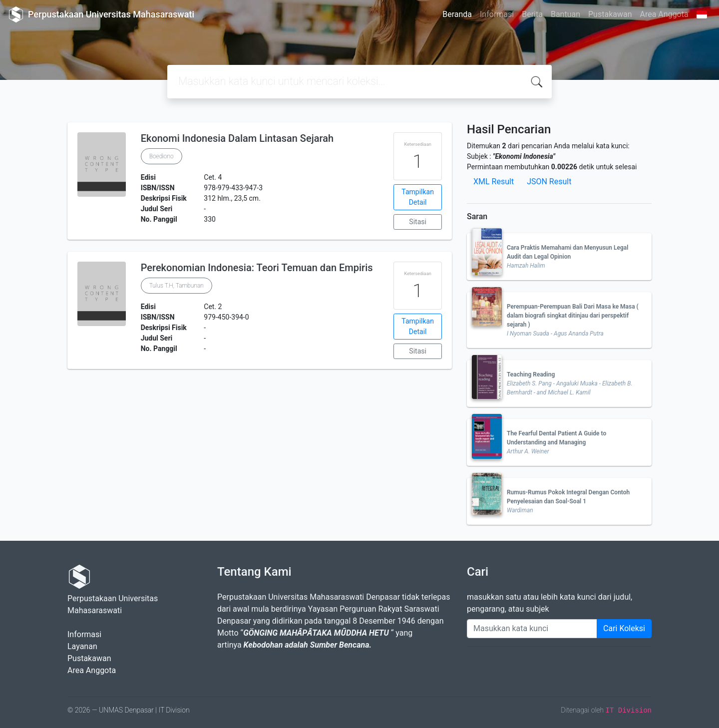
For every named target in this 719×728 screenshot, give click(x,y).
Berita (532, 14)
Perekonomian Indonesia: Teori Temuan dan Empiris (257, 268)
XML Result (494, 182)
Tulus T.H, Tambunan (177, 286)
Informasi (497, 14)
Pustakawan (610, 14)
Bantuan (565, 14)
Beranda (457, 14)
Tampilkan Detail (418, 197)
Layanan (82, 646)
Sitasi (418, 222)
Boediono (162, 156)
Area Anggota (664, 14)
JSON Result (549, 182)
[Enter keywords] (532, 629)
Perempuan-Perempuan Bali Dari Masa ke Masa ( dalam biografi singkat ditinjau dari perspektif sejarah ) (573, 316)
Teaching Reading (531, 374)
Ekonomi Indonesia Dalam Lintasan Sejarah (237, 138)
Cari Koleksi (624, 628)
